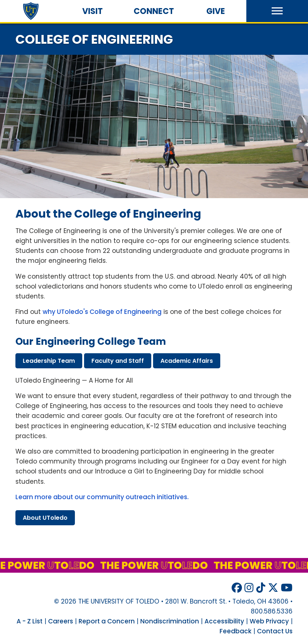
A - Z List (30, 621)
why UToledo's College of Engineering (102, 312)
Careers (61, 621)
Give (216, 11)
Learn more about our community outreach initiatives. (102, 497)
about (45, 518)
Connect (154, 11)
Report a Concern (107, 621)
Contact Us (275, 631)
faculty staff (118, 361)
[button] (277, 11)
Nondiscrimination (170, 621)
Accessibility (224, 621)
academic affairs (187, 361)
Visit (93, 11)
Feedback (235, 631)
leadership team (49, 361)
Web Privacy (269, 621)
